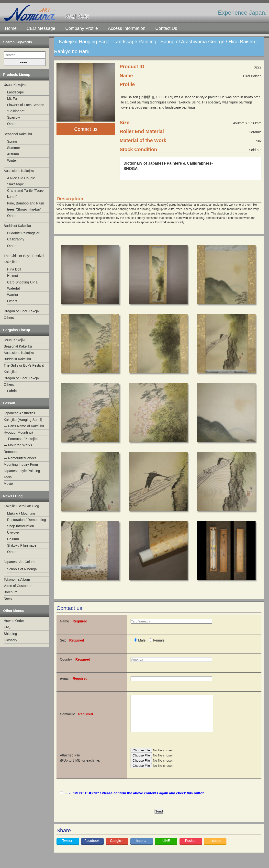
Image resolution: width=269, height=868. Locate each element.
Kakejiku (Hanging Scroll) (23, 420)
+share (215, 848)
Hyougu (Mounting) (18, 432)
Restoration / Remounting (27, 520)
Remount (11, 452)
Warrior (13, 295)
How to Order (14, 621)
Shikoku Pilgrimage (22, 545)
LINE (166, 848)
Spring (12, 141)
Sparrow (13, 117)
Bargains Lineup (17, 330)
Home (11, 28)
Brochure (11, 592)
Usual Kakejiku (15, 85)
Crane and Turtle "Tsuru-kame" (26, 194)
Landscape (16, 92)
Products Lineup (17, 75)
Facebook (92, 848)
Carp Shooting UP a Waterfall (22, 285)
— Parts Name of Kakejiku (24, 426)
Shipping (10, 634)
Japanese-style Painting (22, 471)
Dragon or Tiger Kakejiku (22, 311)
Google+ (117, 848)
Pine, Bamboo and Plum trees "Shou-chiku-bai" (26, 206)
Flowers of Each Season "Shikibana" (26, 108)
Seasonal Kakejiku (18, 134)
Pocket (191, 848)
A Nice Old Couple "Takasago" (21, 181)
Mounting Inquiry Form (21, 464)
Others (12, 124)
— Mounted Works (18, 445)
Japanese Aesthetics (19, 413)
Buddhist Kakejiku (17, 226)
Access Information (127, 28)
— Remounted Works (20, 458)
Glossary (10, 640)
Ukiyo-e (13, 532)
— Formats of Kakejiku (21, 439)
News (8, 598)
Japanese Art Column (20, 562)
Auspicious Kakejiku (19, 171)
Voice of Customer (18, 586)
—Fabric (10, 391)
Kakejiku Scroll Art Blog (21, 506)
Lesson (9, 403)
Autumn (13, 154)
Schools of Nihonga (22, 569)
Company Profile (82, 28)
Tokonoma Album (17, 579)
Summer (14, 148)
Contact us (86, 129)
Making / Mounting (21, 513)
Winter (12, 160)
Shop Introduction (21, 526)
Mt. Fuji (13, 99)
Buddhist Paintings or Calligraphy (23, 236)
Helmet (12, 276)
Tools (8, 477)
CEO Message (41, 28)
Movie (8, 484)
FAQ (7, 627)
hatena (141, 848)
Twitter (68, 848)
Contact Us (166, 28)
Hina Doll (14, 269)
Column (13, 539)
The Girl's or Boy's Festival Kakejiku (24, 259)
